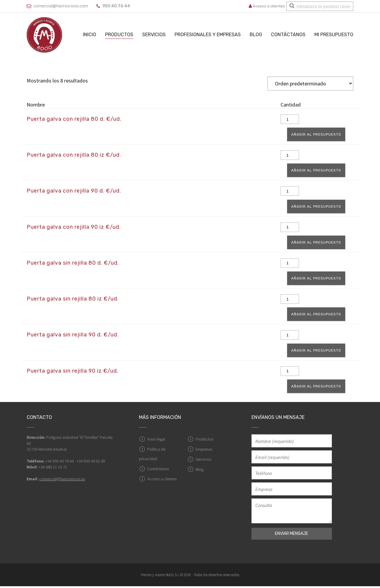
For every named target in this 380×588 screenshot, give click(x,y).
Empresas (204, 451)
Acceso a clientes (267, 6)
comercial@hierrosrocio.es (62, 481)
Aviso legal (156, 441)
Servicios (154, 35)
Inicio (90, 35)
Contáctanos (288, 35)
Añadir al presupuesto (319, 135)
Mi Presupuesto (334, 35)
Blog (256, 35)
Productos (119, 35)
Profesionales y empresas (208, 35)
